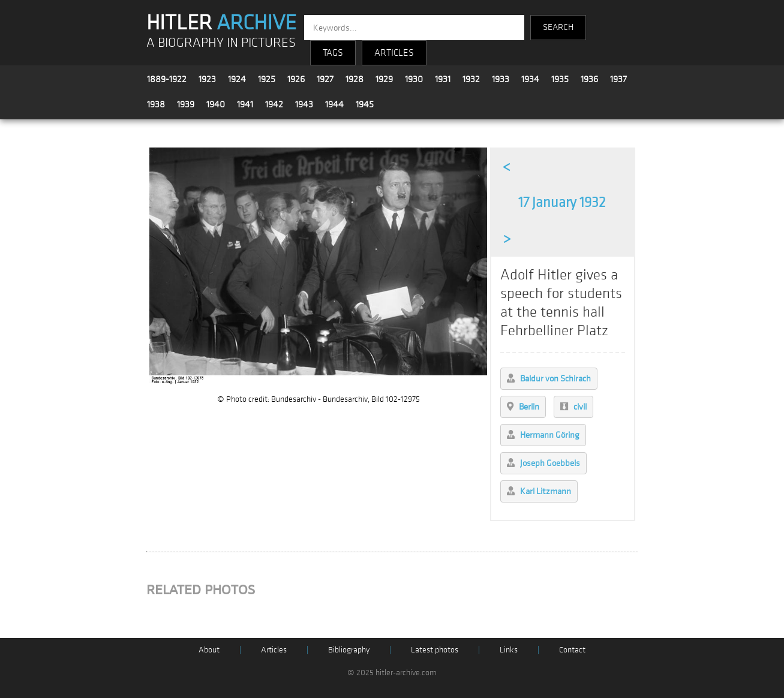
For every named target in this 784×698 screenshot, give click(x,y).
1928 (355, 79)
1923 (207, 79)
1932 (471, 79)
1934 (530, 79)
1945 (365, 104)
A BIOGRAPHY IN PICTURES (221, 43)
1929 (384, 79)
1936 (589, 79)
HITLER (221, 23)
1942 (274, 104)
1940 (216, 104)
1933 (501, 79)
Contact (572, 650)
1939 (186, 104)
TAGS (333, 53)
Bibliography (349, 650)
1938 (156, 104)
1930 (414, 79)
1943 (304, 104)
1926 (296, 79)
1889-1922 (167, 79)
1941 (245, 104)
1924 (237, 79)
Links (509, 650)
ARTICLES (394, 53)
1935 (560, 79)
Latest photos (435, 650)
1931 (443, 79)
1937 (618, 79)
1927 (325, 79)
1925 (267, 79)
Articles (274, 650)
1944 (334, 104)
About (209, 650)
